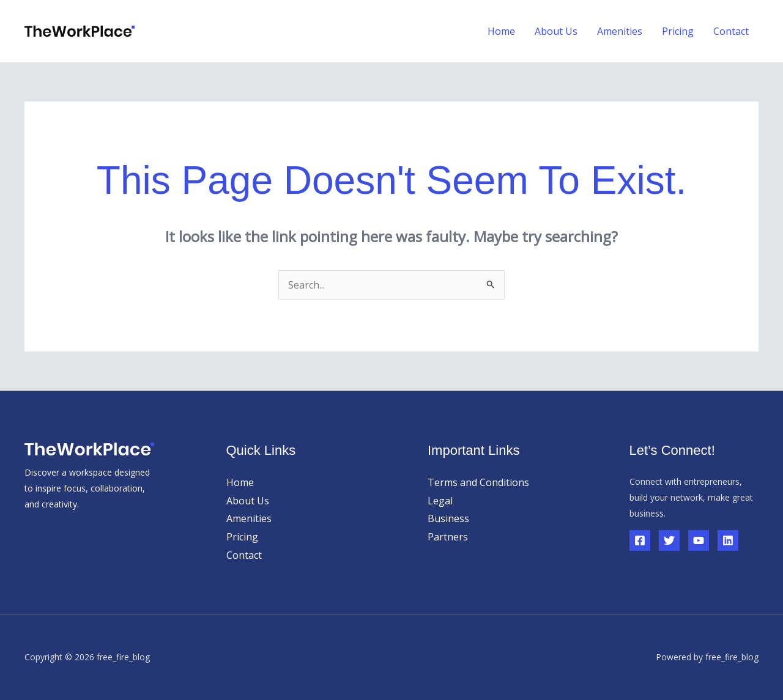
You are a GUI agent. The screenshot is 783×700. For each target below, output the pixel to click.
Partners (448, 537)
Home (501, 31)
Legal (440, 501)
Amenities (620, 31)
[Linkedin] (728, 540)
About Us (556, 31)
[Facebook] (640, 540)
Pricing (678, 31)
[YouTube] (699, 540)
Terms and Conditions (478, 482)
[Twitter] (669, 540)
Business (448, 518)
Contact (731, 31)
